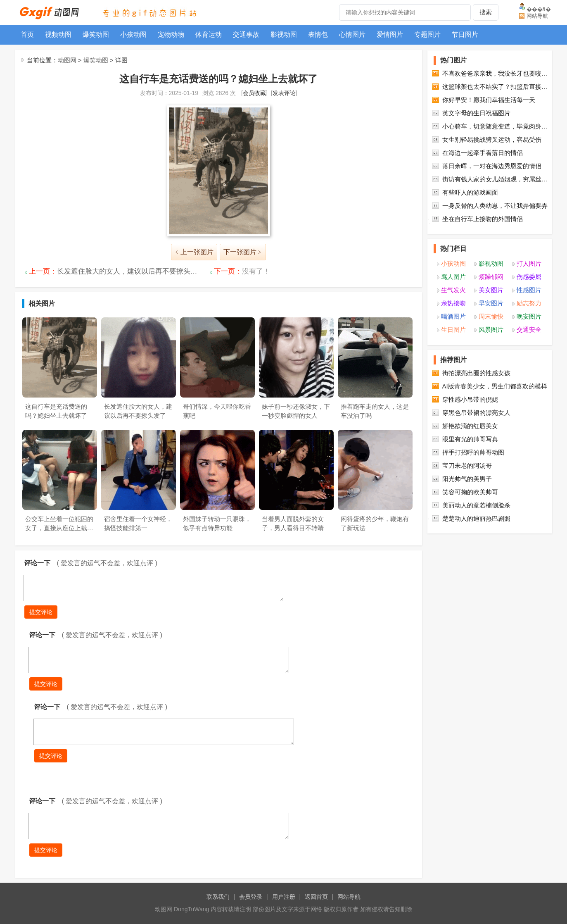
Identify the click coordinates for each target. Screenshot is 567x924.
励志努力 (529, 344)
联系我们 (218, 897)
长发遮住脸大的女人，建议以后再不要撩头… (127, 271)
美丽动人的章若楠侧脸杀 (476, 547)
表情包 (318, 35)
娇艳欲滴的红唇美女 (470, 467)
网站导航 (537, 16)
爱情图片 (390, 35)
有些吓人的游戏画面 (470, 234)
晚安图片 (529, 358)
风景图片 (491, 371)
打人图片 (529, 305)
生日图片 (453, 371)
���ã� (539, 9)
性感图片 (529, 331)
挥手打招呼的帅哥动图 (473, 494)
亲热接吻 (453, 344)
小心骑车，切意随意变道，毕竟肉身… (495, 168)
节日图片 (465, 35)
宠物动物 (171, 35)
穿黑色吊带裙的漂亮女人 (476, 454)
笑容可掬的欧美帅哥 (470, 533)
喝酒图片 (453, 358)
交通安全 (529, 371)
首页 (27, 35)
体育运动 (209, 35)
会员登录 (251, 897)
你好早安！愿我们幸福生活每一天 (489, 141)
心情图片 (352, 35)
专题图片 (427, 35)
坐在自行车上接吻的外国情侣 (483, 260)
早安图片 (491, 344)
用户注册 (284, 897)
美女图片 (491, 331)
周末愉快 (491, 358)
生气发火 (453, 331)
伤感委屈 (529, 318)
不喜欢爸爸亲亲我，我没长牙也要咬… (495, 115)
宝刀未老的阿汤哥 (467, 507)
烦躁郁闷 (491, 318)
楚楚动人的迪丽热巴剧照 (476, 560)
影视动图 (284, 35)
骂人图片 (453, 318)
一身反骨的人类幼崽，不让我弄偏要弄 (495, 247)
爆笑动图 (96, 35)
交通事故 (246, 35)
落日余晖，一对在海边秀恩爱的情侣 (492, 207)
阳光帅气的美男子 (467, 520)
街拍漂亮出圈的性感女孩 (476, 414)
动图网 (67, 60)
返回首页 (316, 897)
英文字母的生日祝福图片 (476, 154)
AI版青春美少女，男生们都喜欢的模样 (495, 427)
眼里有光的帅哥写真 (470, 480)
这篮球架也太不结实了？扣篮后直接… (495, 128)
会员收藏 (254, 93)
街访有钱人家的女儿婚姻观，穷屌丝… (495, 220)
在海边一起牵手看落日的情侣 (483, 194)
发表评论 (284, 93)
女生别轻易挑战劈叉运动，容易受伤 (492, 181)
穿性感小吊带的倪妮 (470, 441)
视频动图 (58, 35)
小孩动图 (133, 35)
